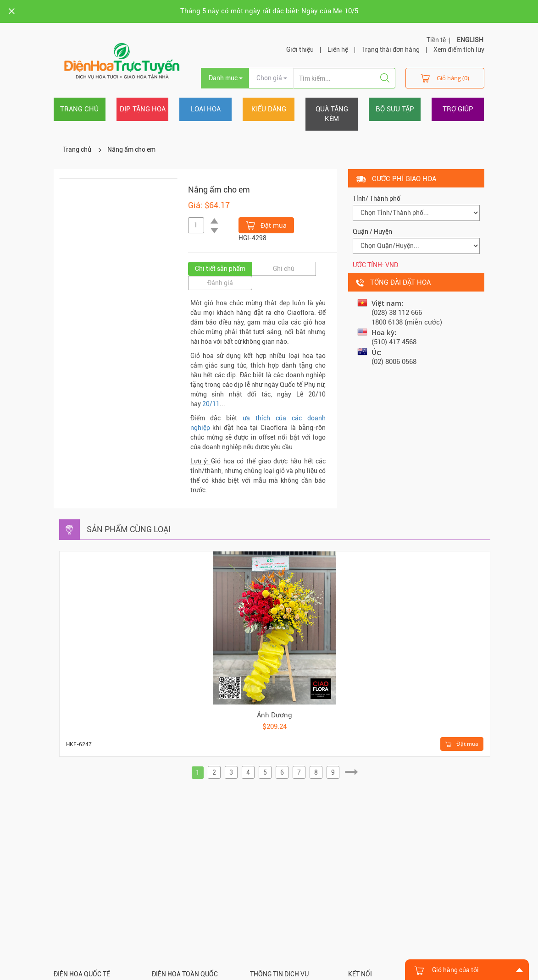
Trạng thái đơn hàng (391, 50)
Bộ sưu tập (395, 109)
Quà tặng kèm (332, 114)
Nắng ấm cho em (131, 149)
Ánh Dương (275, 715)
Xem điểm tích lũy (459, 50)
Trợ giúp (458, 109)
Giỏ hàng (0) (445, 78)
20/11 (211, 404)
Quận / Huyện (372, 231)
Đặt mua (266, 225)
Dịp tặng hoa (143, 109)
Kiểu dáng (269, 109)
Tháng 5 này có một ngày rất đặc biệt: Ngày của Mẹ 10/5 (269, 11)
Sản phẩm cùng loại (129, 529)
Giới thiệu (300, 50)
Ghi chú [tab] (284, 269)
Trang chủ (79, 109)
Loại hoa (206, 109)
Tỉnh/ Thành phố (377, 198)
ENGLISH (470, 40)
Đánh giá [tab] (220, 283)
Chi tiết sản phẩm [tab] (220, 269)
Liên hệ (338, 50)
